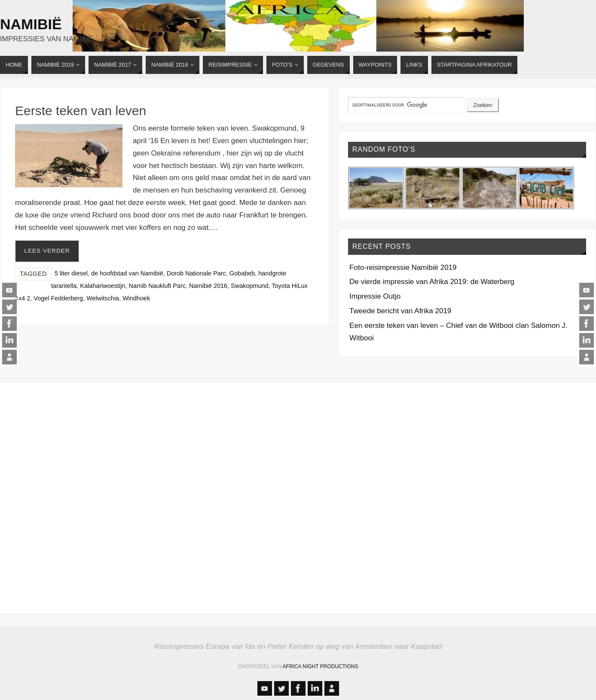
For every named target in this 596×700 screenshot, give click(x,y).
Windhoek (136, 298)
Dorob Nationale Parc (196, 273)
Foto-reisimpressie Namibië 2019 (403, 267)
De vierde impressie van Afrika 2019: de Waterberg (432, 282)
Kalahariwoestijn (102, 286)
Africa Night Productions (321, 666)
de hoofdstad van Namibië (127, 273)
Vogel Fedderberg (58, 298)
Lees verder (47, 251)
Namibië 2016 (208, 286)
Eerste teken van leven (81, 111)
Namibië (31, 24)
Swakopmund (249, 286)
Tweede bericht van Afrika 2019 (400, 311)
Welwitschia (103, 298)
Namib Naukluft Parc (157, 286)
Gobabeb (242, 273)
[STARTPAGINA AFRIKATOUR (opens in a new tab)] (474, 65)
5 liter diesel (71, 273)
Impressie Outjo (375, 296)
